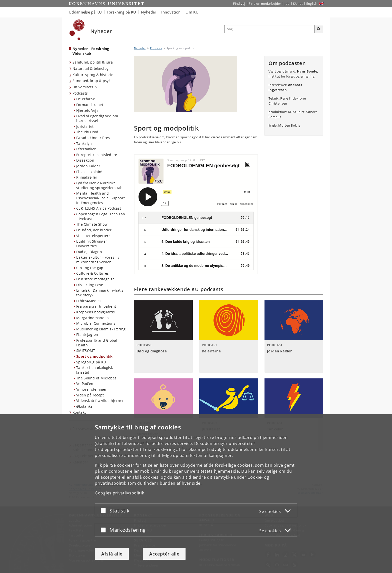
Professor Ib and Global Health (97, 343)
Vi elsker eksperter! (93, 236)
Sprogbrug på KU (91, 362)
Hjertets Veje (87, 110)
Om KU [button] (192, 12)
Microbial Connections (96, 323)
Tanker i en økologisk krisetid (94, 370)
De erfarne (86, 99)
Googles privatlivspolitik (119, 493)
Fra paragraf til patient (96, 306)
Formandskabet (90, 105)
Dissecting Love (90, 285)
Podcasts (80, 93)
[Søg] (319, 29)
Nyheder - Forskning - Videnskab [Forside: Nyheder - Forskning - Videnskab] (92, 51)
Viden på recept (90, 395)
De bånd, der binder (94, 230)
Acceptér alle (164, 554)
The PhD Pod (87, 132)
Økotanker (85, 406)
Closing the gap (90, 268)
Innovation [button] (171, 12)
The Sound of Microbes (96, 378)
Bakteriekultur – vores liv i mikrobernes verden (99, 260)
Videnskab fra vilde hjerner (100, 401)
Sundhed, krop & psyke (92, 81)
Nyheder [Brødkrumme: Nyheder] (140, 48)
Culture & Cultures (92, 273)
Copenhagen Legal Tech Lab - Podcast (101, 216)
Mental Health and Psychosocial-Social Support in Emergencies (100, 198)
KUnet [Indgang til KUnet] (298, 4)
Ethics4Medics (89, 301)
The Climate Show (92, 224)
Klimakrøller (87, 177)
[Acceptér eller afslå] (104, 510)
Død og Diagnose (91, 252)
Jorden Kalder (88, 166)
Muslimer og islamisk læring (101, 329)
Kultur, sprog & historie (93, 75)
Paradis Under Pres (93, 138)
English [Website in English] (312, 4)
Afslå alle (112, 554)
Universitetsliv (85, 87)
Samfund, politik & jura (93, 62)
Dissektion (85, 160)
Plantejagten (87, 335)
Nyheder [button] (149, 12)
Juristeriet (85, 126)
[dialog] (196, 494)
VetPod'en (85, 384)
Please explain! (89, 172)
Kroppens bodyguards (96, 312)
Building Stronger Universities (92, 244)
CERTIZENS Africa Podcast (99, 208)
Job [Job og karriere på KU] (287, 4)
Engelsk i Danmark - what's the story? (100, 293)
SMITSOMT (86, 351)
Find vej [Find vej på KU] (239, 4)
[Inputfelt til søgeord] (269, 29)
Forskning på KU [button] (121, 12)
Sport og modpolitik (94, 356)
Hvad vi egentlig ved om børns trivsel (97, 118)
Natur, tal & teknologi (91, 68)
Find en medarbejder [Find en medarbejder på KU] (265, 4)
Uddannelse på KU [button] (85, 12)
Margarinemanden (93, 318)
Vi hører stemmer (91, 389)
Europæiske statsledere (97, 155)
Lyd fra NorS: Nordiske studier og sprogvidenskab (99, 185)
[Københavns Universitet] (77, 30)
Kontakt (79, 412)
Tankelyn (84, 143)
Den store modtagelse (95, 279)
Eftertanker (86, 149)
